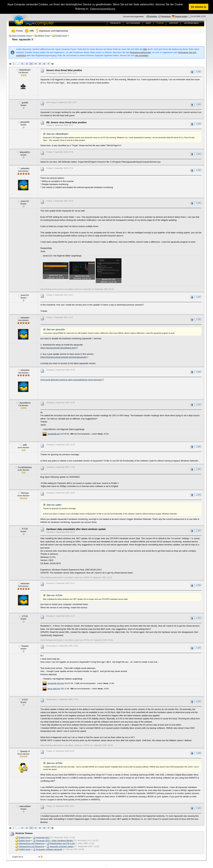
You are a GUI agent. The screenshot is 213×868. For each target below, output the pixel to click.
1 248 (199, 319)
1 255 (199, 585)
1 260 (199, 808)
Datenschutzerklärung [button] (103, 9)
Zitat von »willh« (54, 505)
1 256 (199, 618)
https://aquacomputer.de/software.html (58, 348)
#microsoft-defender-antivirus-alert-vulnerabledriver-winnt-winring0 (71, 380)
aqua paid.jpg (54, 689)
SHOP (148, 23)
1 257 (199, 648)
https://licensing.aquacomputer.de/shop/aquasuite (63, 357)
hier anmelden (142, 55)
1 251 (199, 447)
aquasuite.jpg (54, 434)
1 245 (199, 170)
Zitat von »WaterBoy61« (58, 134)
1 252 (199, 469)
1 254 (199, 530)
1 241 (199, 72)
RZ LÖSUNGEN (133, 23)
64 (36, 64)
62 (27, 64)
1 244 (199, 154)
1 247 (199, 297)
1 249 (199, 372)
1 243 (199, 124)
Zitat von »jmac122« (56, 330)
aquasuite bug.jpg (56, 683)
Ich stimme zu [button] (199, 7)
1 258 (199, 701)
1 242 (199, 104)
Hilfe (145, 49)
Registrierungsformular (140, 52)
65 (40, 64)
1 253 (199, 495)
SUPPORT (174, 23)
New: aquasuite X (23, 39)
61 (22, 64)
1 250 (199, 404)
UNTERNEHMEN (191, 23)
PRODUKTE (115, 23)
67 (49, 64)
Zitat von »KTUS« (55, 595)
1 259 (199, 753)
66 (44, 64)
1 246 (199, 203)
